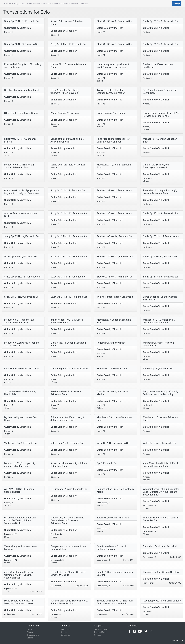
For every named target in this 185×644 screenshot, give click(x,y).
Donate (64, 632)
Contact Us (65, 635)
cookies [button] (22, 3)
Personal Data (100, 632)
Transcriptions (33, 635)
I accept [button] (177, 4)
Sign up (30, 632)
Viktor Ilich (65, 629)
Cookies (98, 635)
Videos (30, 638)
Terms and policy (101, 629)
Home (30, 629)
